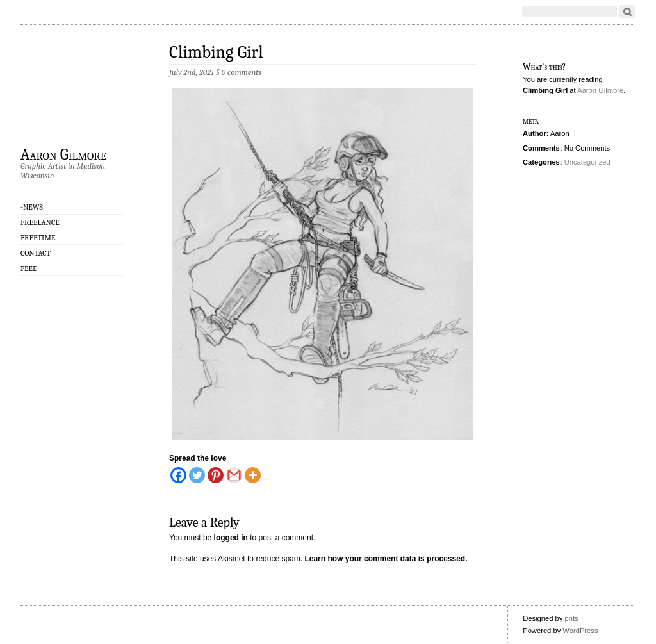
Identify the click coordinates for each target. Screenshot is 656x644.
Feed (29, 268)
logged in (231, 538)
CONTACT (36, 253)
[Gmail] (234, 475)
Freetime (38, 238)
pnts (571, 618)
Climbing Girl (216, 52)
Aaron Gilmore (63, 154)
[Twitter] (197, 475)
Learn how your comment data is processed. (386, 559)
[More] (253, 475)
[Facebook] (178, 475)
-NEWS (32, 207)
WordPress (580, 631)
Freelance (40, 222)
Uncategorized (587, 162)
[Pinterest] (216, 475)
